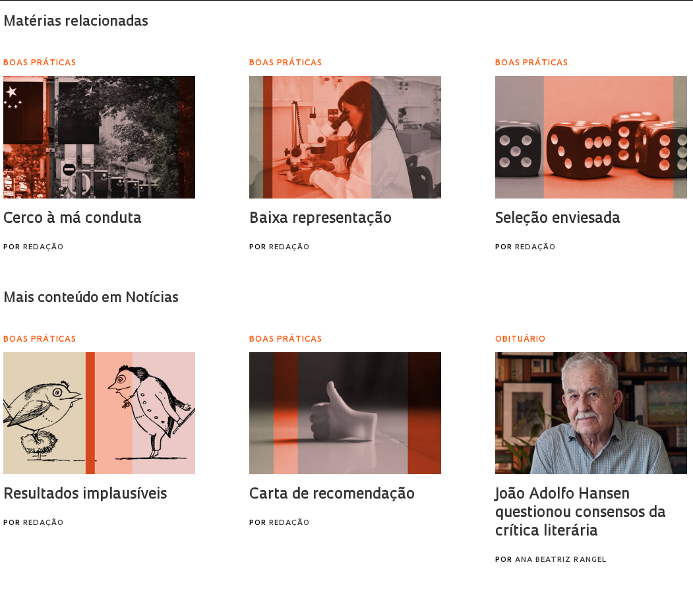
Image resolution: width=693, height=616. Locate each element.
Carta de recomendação (332, 495)
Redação (44, 248)
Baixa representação (320, 219)
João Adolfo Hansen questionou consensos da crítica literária (581, 513)
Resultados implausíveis (85, 495)
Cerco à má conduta (73, 219)
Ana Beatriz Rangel (561, 560)
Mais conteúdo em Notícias (91, 298)
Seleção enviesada (558, 219)
